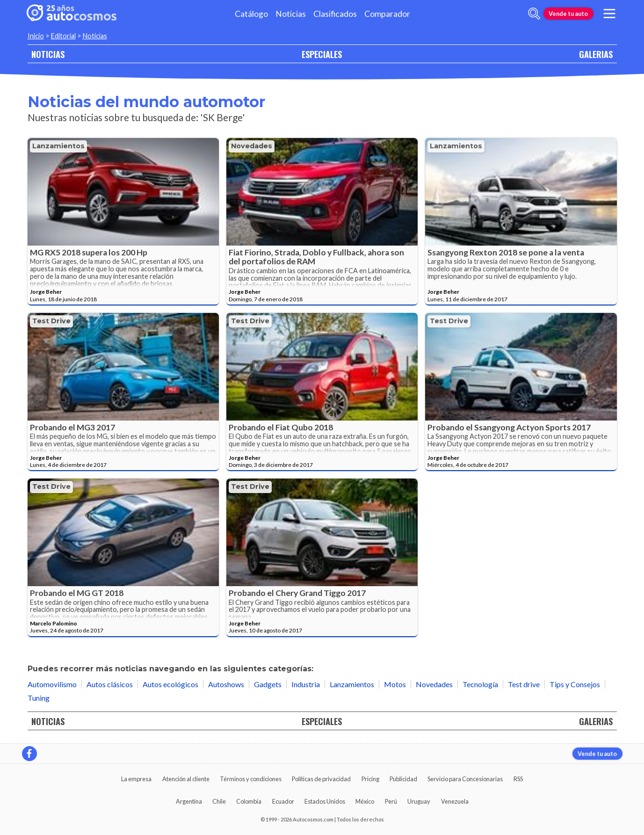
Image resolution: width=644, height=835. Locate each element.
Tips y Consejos (575, 684)
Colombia (249, 801)
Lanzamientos (58, 146)
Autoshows (226, 684)
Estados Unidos (325, 801)
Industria (306, 684)
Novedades (252, 146)
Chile (219, 801)
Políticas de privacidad (321, 779)
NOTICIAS (48, 54)
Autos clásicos (110, 684)
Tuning (39, 698)
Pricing (370, 779)
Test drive (51, 321)
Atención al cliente (186, 779)
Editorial (63, 36)
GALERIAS (596, 54)
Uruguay (419, 801)
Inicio (36, 36)
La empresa (136, 779)
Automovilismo (52, 684)
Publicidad (403, 779)
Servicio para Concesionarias (465, 779)
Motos (395, 684)
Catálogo (251, 14)
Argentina (189, 801)
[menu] (609, 14)
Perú (391, 801)
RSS (518, 779)
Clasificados (335, 14)
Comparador (387, 14)
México (365, 801)
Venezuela (455, 801)
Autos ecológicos (170, 684)
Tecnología (480, 684)
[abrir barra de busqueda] (534, 14)
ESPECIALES (322, 54)
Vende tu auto (568, 14)
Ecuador (283, 801)
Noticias (291, 14)
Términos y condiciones (251, 779)
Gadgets (268, 684)
